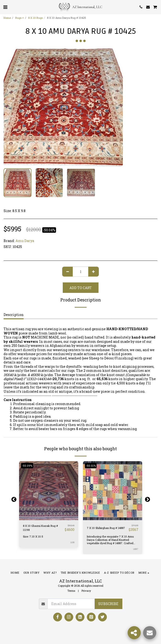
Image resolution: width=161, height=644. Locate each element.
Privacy (86, 591)
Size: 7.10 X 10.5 (33, 536)
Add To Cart (81, 288)
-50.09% (27, 466)
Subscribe (108, 604)
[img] (49, 491)
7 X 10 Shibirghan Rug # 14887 (106, 528)
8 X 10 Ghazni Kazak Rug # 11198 (40, 528)
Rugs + (20, 18)
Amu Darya (25, 241)
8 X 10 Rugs (35, 18)
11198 (72, 542)
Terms (71, 591)
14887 (136, 549)
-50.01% (91, 466)
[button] (5, 7)
